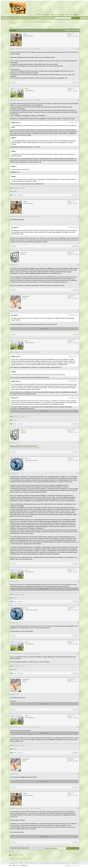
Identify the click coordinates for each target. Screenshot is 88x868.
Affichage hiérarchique (72, 30)
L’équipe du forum (14, 863)
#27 (78, 694)
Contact (21, 863)
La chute (22, 188)
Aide (77, 15)
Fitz (26, 459)
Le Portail (26, 863)
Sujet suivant (25, 848)
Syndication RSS (75, 863)
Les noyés (16, 188)
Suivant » (34, 28)
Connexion (26, 18)
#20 (78, 311)
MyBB (14, 865)
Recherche (47, 15)
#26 (78, 653)
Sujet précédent (15, 848)
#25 (78, 623)
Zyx (26, 89)
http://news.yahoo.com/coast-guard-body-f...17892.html (25, 448)
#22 (78, 443)
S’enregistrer (33, 18)
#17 (78, 100)
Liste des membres (59, 15)
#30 (78, 808)
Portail (39, 15)
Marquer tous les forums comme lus (62, 863)
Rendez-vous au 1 (13, 22)
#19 (78, 265)
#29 (78, 774)
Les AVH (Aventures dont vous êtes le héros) (40, 22)
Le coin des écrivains (24, 22)
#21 (78, 352)
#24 (78, 581)
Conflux (15, 191)
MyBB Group (24, 865)
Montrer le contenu (44, 329)
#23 (78, 473)
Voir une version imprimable (17, 855)
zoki (25, 34)
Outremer (25, 296)
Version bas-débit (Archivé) (46, 863)
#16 (78, 49)
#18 (78, 216)
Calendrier (70, 15)
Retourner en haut (34, 863)
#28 (78, 727)
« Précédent (18, 28)
